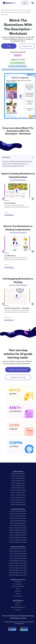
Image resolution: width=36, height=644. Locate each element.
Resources (5, 10)
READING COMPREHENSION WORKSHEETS (18, 70)
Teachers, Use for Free (18, 377)
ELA (20, 10)
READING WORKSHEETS (18, 66)
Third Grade (27, 10)
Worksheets (13, 10)
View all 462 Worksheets (18, 232)
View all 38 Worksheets (18, 180)
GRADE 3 (18, 55)
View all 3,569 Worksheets (18, 285)
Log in (25, 3)
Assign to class (27, 46)
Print (9, 46)
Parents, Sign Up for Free (18, 370)
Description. (18, 157)
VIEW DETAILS (9, 215)
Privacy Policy (18, 616)
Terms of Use (7, 616)
